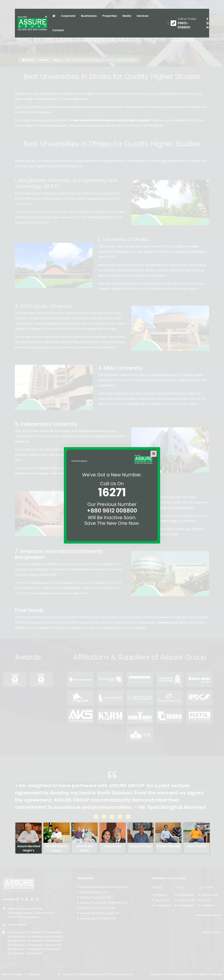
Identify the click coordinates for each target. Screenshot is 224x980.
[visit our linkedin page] (207, 27)
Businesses (89, 16)
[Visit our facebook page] (207, 19)
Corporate (68, 16)
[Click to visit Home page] (54, 16)
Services (143, 16)
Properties (110, 16)
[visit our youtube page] (207, 23)
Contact (58, 30)
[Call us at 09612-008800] (186, 23)
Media (127, 16)
